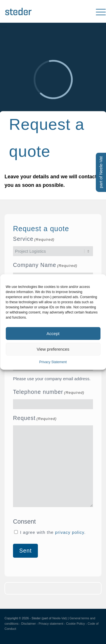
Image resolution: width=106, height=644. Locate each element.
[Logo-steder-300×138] (43, 11)
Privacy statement (51, 624)
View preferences (53, 349)
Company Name (45, 266)
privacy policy (70, 532)
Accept (53, 333)
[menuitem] (98, 11)
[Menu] (98, 11)
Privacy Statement (53, 362)
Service (34, 240)
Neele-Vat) (60, 618)
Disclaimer (28, 624)
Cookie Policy (76, 624)
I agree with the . (53, 532)
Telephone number (49, 393)
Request (35, 419)
